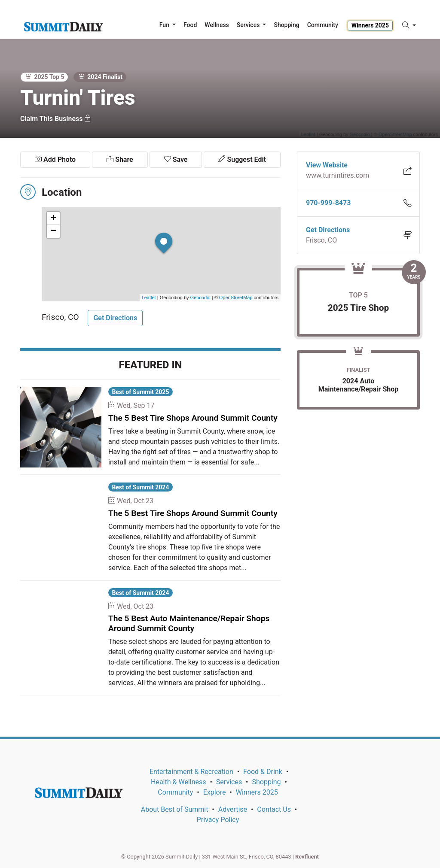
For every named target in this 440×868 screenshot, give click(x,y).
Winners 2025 (370, 25)
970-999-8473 (328, 203)
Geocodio (200, 297)
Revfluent (307, 857)
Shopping (266, 782)
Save (176, 159)
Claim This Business (56, 119)
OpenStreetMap (236, 297)
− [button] (53, 231)
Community (175, 792)
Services (229, 782)
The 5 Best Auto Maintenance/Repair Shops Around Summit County (189, 623)
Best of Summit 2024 (140, 487)
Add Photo (55, 159)
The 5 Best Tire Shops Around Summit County (193, 418)
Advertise (233, 809)
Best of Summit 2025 (140, 392)
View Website (327, 165)
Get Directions (115, 318)
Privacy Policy (218, 820)
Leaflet (149, 297)
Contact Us (274, 809)
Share (120, 159)
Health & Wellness (178, 782)
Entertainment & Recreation (191, 772)
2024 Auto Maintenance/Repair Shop (359, 385)
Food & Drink (263, 772)
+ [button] (53, 219)
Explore (215, 792)
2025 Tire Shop (358, 308)
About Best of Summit (175, 809)
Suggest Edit (242, 159)
